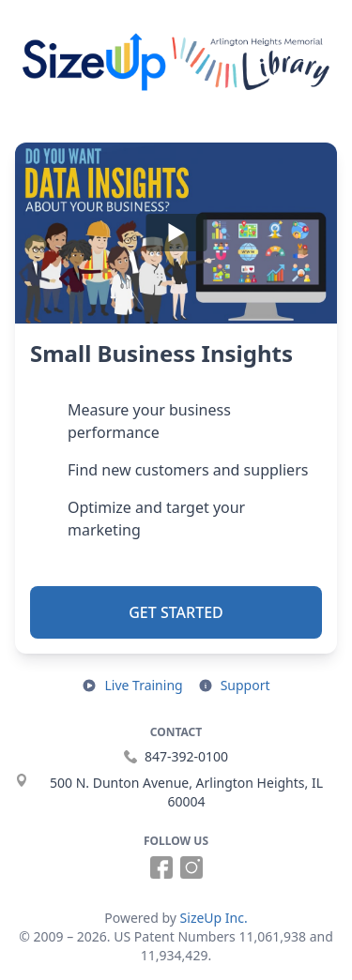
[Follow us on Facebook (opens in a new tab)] (161, 867)
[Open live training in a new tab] (132, 686)
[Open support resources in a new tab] (234, 686)
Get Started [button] (176, 612)
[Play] (176, 233)
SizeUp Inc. (214, 918)
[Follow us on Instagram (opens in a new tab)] (191, 867)
